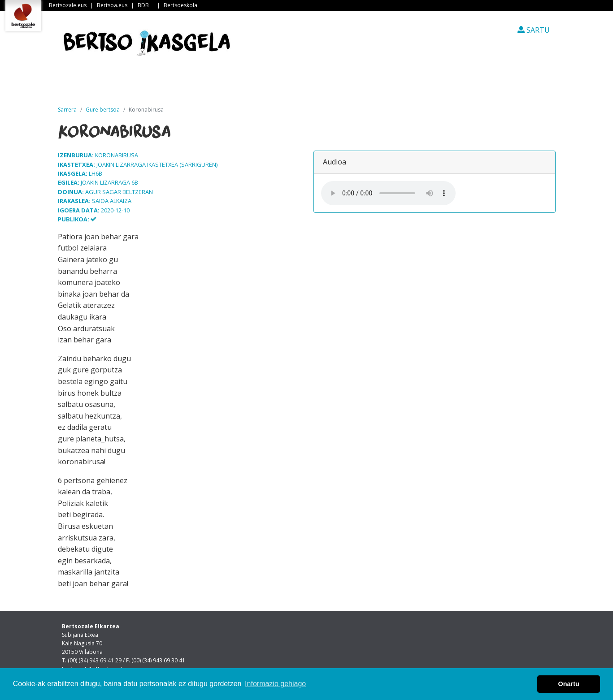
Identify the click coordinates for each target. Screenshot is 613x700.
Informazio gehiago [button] (275, 684)
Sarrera (96, 85)
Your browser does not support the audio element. (388, 193)
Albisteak (152, 85)
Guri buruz (212, 85)
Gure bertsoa (103, 110)
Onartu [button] (569, 684)
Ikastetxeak (276, 85)
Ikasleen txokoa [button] (353, 85)
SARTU (534, 30)
